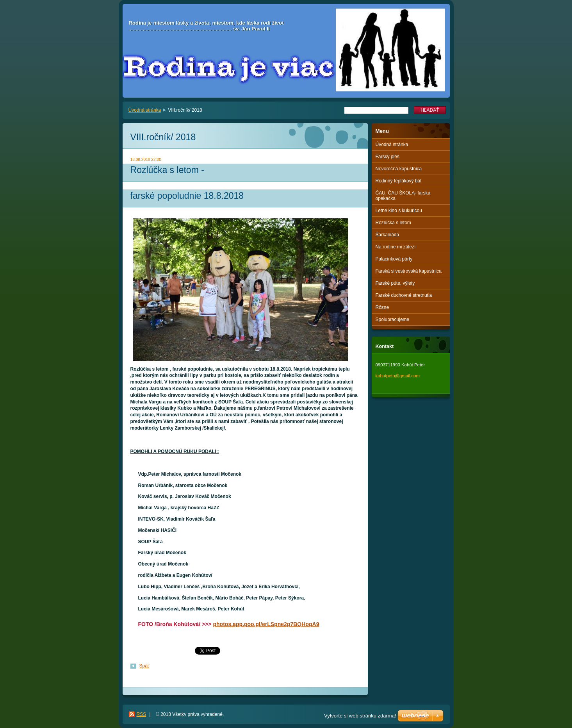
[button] (245, 437)
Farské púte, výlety (395, 283)
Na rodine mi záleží (396, 247)
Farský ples (388, 157)
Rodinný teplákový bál (398, 181)
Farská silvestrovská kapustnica (409, 271)
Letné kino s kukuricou (399, 211)
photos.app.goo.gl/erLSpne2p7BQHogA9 (266, 624)
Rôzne (382, 307)
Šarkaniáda (388, 235)
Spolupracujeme (393, 319)
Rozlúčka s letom (393, 223)
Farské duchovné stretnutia (404, 295)
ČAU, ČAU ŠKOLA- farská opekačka (403, 196)
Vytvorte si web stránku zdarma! (360, 716)
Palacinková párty (394, 259)
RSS (142, 714)
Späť (144, 666)
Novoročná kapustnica (399, 169)
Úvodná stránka (145, 110)
